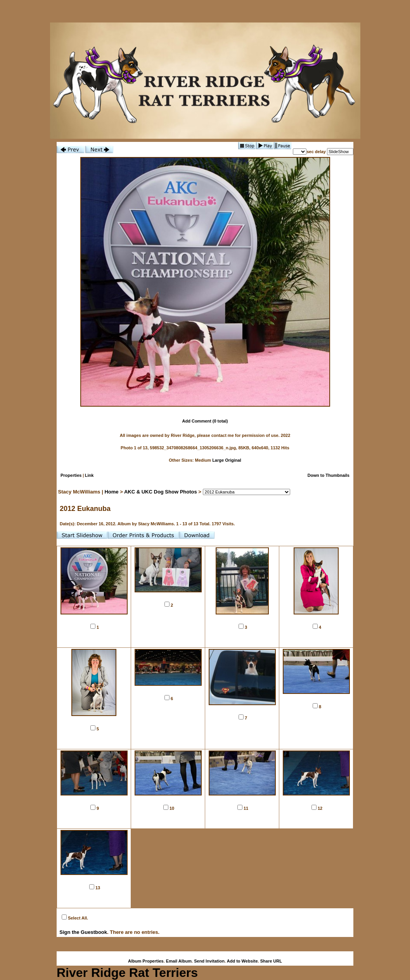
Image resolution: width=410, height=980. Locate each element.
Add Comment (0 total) (205, 421)
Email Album (179, 961)
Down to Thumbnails (329, 475)
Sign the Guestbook (83, 932)
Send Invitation (209, 961)
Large (218, 460)
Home (111, 492)
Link (89, 475)
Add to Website (242, 961)
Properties (71, 475)
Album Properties (146, 961)
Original (233, 460)
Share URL (271, 961)
